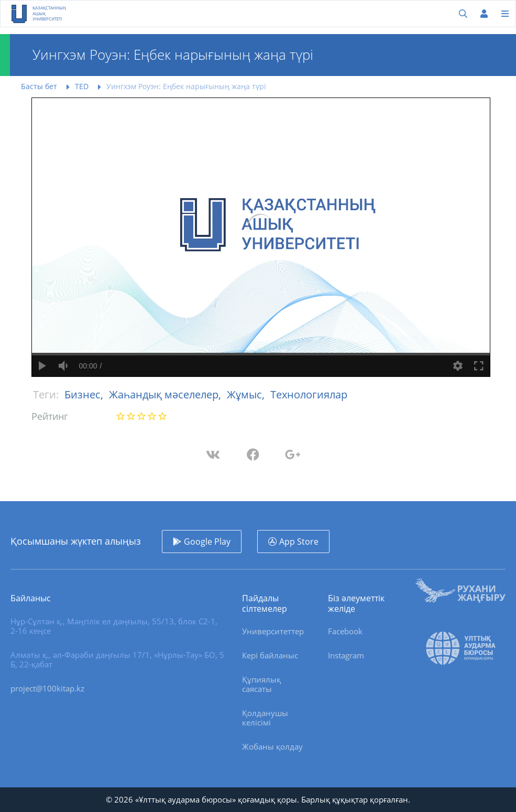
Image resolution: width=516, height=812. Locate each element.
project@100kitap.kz (47, 688)
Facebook (345, 631)
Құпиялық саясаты (261, 684)
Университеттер (273, 631)
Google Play (207, 542)
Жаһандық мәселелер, (166, 394)
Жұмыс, (247, 394)
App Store (299, 542)
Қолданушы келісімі (265, 718)
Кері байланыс (270, 655)
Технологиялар (309, 394)
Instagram (346, 655)
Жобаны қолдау (272, 746)
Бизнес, (85, 394)
